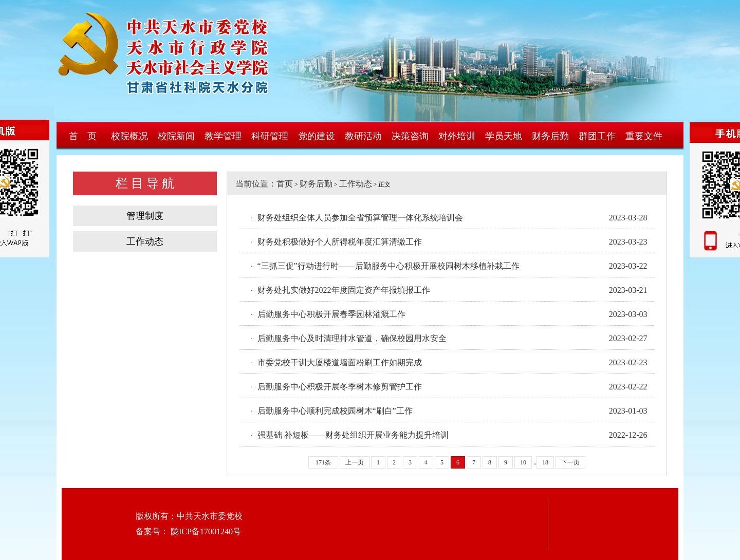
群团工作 (597, 136)
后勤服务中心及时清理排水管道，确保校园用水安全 (352, 338)
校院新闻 (176, 136)
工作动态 (145, 241)
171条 (323, 462)
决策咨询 (410, 136)
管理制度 (145, 216)
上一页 (355, 462)
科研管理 (270, 136)
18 (545, 462)
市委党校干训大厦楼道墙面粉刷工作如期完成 (340, 362)
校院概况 (129, 136)
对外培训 (457, 136)
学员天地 (504, 136)
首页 (285, 184)
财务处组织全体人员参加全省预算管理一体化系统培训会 (360, 218)
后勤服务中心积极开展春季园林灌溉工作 (331, 314)
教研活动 (363, 136)
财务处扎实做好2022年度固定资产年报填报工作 (344, 290)
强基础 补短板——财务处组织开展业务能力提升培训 (353, 435)
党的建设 (317, 136)
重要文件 (644, 136)
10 (523, 462)
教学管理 (223, 136)
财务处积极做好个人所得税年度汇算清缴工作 (340, 242)
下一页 (570, 462)
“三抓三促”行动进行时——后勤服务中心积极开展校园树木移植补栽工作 (388, 266)
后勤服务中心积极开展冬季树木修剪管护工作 (340, 387)
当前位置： (252, 184)
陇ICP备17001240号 (205, 531)
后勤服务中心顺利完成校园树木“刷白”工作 (335, 411)
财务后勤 (550, 136)
